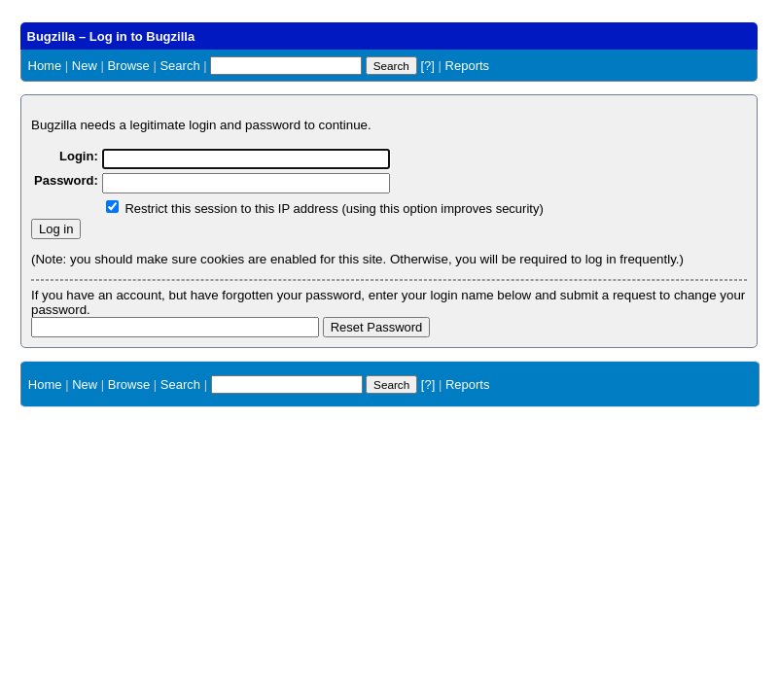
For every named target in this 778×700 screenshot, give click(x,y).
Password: (66, 180)
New (85, 66)
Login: (79, 156)
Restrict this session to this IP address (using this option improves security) (334, 209)
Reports (468, 66)
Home (45, 66)
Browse (128, 66)
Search (179, 66)
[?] (427, 66)
